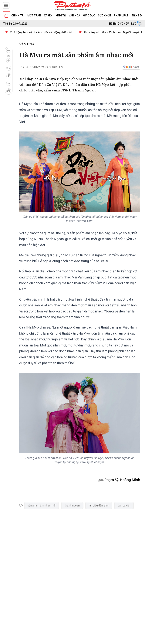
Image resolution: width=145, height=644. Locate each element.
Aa (9, 56)
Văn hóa (74, 15)
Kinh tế (61, 15)
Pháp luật (121, 15)
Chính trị (18, 15)
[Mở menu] (6, 5)
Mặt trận (34, 15)
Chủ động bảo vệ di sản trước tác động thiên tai (41, 32)
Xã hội (48, 15)
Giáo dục (89, 15)
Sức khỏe (104, 15)
